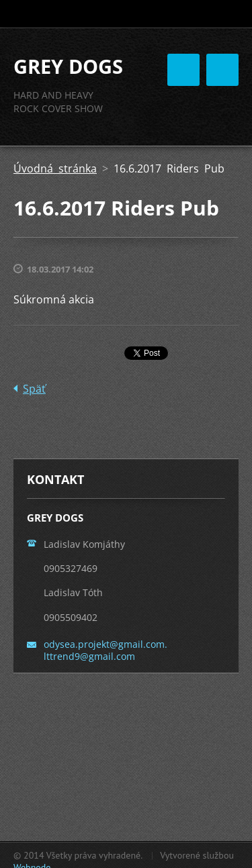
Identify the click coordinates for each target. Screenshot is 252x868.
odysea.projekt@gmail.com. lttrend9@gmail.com (106, 650)
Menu (222, 70)
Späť (34, 389)
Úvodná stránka (55, 168)
